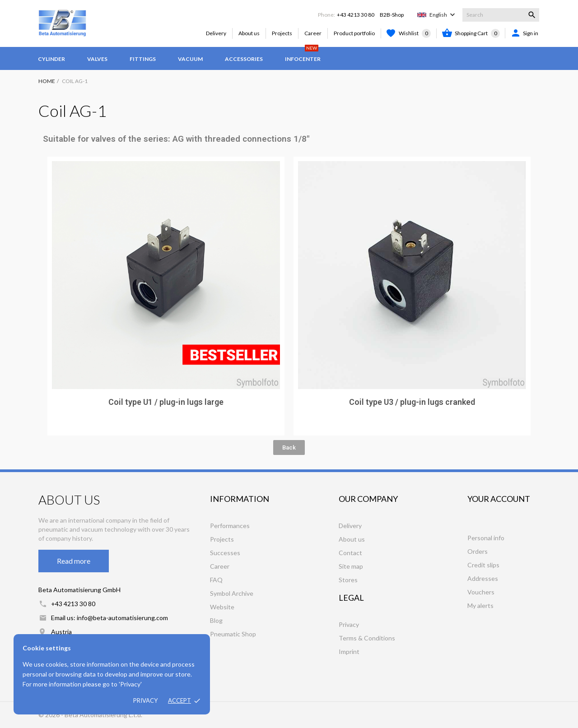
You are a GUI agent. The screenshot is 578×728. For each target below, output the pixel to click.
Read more (74, 561)
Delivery (216, 33)
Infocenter (303, 55)
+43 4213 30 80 (356, 15)
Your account (499, 499)
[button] (289, 447)
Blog (216, 620)
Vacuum (190, 59)
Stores (348, 580)
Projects (282, 33)
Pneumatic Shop (233, 634)
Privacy (145, 700)
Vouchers (481, 592)
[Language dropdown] (443, 15)
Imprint (349, 651)
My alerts (480, 605)
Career (313, 33)
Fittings (143, 59)
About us (249, 33)
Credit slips (483, 565)
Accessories (244, 59)
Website (222, 607)
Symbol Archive (232, 593)
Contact (350, 553)
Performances (230, 526)
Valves (97, 59)
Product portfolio (354, 33)
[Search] (501, 15)
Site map (351, 566)
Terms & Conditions (367, 638)
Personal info (486, 538)
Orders (478, 551)
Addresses (483, 578)
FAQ (216, 580)
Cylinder (51, 59)
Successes (225, 553)
